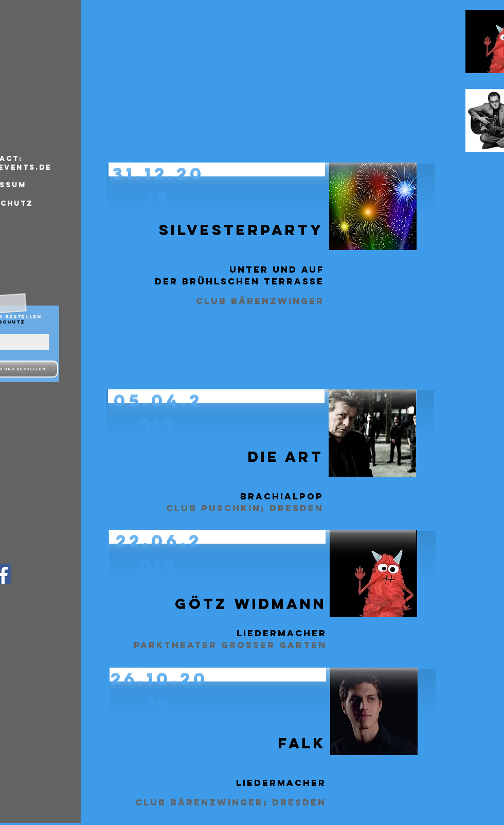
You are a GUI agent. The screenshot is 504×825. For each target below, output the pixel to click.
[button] (263, 433)
